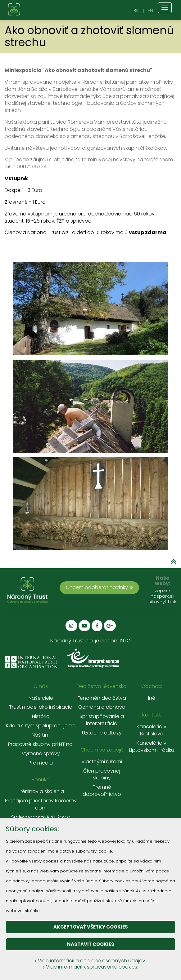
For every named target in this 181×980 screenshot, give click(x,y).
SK (136, 10)
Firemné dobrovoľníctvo (102, 791)
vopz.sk (163, 591)
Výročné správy (41, 754)
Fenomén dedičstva (102, 698)
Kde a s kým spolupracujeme (41, 726)
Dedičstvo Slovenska (102, 686)
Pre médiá (41, 763)
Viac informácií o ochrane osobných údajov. (91, 961)
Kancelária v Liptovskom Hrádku (152, 747)
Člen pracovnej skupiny (102, 775)
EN (150, 10)
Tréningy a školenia (41, 792)
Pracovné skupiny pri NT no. (41, 744)
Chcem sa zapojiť (102, 750)
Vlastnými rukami (102, 762)
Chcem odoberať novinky (99, 587)
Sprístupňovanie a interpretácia (102, 720)
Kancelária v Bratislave (152, 730)
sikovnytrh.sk (162, 602)
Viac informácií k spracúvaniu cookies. (91, 967)
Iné (152, 698)
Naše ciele (41, 698)
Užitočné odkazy (102, 733)
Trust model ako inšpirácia (41, 707)
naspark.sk (163, 596)
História (41, 716)
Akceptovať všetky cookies (91, 927)
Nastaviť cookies (91, 944)
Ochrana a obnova (102, 707)
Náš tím (41, 735)
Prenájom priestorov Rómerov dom (41, 804)
